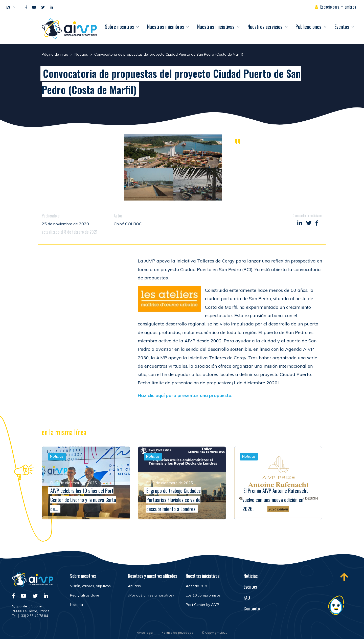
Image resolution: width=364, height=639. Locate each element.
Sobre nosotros (119, 27)
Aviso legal (145, 633)
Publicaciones (308, 27)
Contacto (252, 608)
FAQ (247, 598)
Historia (76, 605)
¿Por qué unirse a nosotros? (151, 595)
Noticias (251, 576)
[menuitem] (9, 7)
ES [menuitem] (8, 7)
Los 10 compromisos (203, 595)
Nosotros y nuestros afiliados (152, 576)
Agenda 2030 (197, 586)
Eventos (342, 27)
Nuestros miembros (166, 27)
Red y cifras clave (85, 595)
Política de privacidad (178, 633)
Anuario (134, 586)
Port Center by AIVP (202, 605)
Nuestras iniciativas (216, 27)
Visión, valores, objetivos (90, 586)
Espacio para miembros (338, 7)
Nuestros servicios (265, 27)
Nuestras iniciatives (203, 576)
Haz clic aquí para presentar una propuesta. (185, 395)
